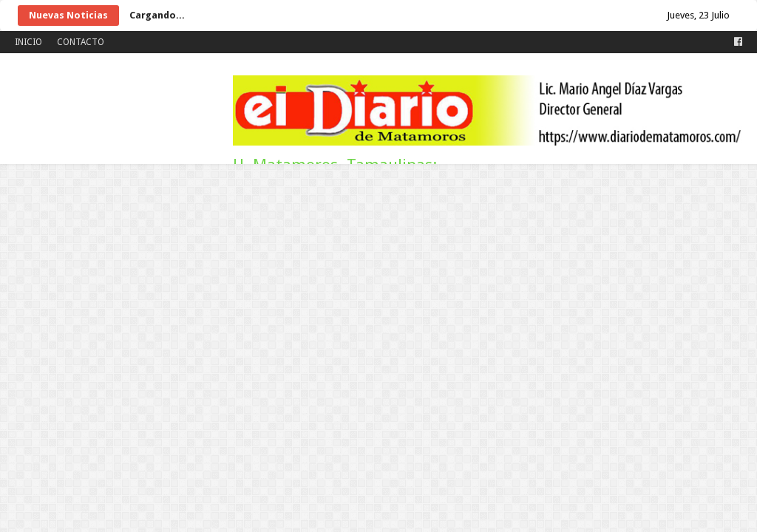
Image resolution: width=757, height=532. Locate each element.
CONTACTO (81, 42)
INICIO (28, 42)
